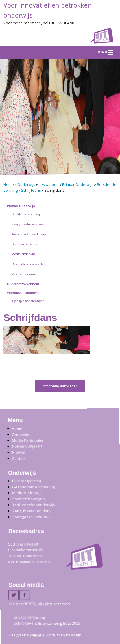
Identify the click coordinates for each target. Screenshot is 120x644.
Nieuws (18, 452)
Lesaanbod (49, 184)
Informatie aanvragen (60, 386)
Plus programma (24, 274)
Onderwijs (26, 184)
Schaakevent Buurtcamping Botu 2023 (47, 623)
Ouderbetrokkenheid (23, 284)
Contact (19, 458)
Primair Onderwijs (78, 184)
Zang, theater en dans (28, 224)
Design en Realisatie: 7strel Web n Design (45, 635)
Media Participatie (28, 440)
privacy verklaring (29, 617)
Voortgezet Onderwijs (24, 293)
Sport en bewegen (25, 244)
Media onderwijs (23, 254)
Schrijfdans (31, 190)
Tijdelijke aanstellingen (28, 301)
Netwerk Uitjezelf (27, 446)
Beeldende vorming (26, 214)
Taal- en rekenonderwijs (29, 234)
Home (9, 184)
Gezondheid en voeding (29, 264)
